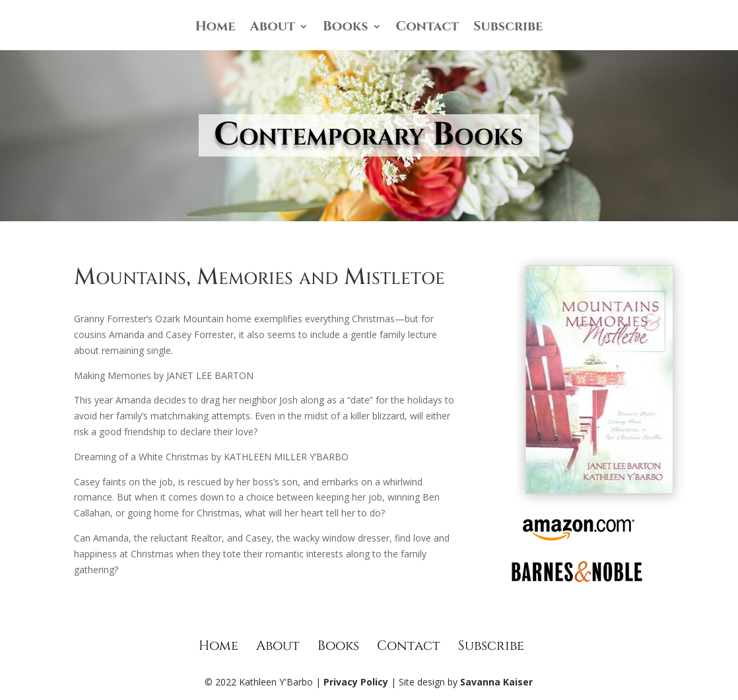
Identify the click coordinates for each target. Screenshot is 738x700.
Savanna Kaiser (496, 682)
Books (346, 28)
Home (216, 28)
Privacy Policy (356, 682)
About (273, 28)
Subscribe (508, 28)
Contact (428, 28)
